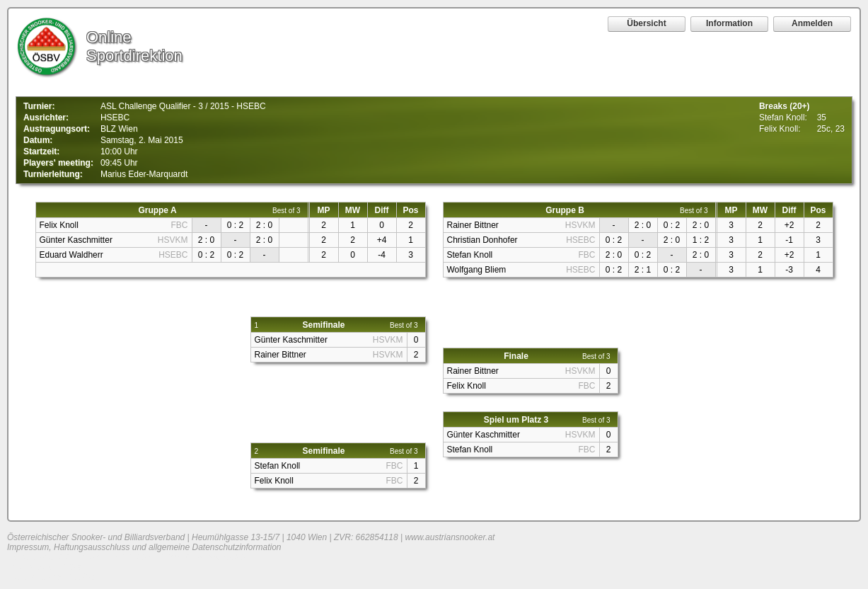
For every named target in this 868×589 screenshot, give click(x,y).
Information (729, 23)
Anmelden (812, 23)
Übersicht (646, 23)
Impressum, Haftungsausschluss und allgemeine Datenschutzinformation (144, 547)
